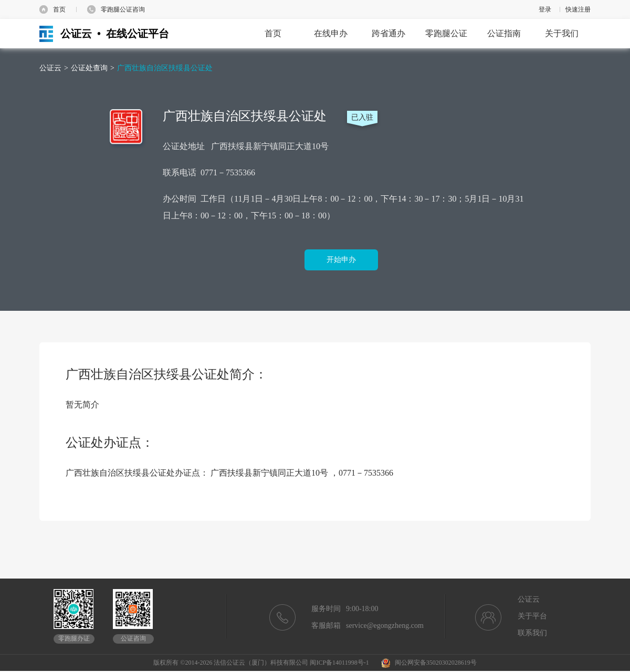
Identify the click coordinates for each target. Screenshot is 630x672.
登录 (545, 9)
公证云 (50, 68)
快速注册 (578, 9)
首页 (59, 9)
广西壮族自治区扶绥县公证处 (165, 68)
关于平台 (532, 616)
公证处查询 (89, 68)
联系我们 (532, 633)
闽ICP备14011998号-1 (339, 663)
